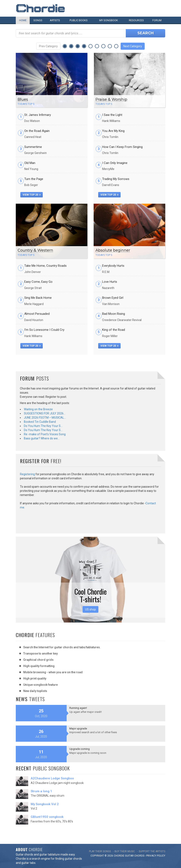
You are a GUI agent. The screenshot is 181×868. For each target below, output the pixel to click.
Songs (38, 20)
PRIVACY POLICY (156, 856)
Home (23, 20)
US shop (90, 609)
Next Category (133, 46)
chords (139, 856)
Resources (136, 20)
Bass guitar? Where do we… (42, 438)
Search (146, 33)
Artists (55, 20)
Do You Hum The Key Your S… (43, 426)
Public (79, 20)
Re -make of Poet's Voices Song (45, 434)
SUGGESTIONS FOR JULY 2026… (45, 413)
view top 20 (32, 195)
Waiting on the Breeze (38, 409)
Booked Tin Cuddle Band (40, 422)
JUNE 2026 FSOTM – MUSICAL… (45, 418)
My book (109, 20)
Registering (27, 474)
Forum (157, 20)
